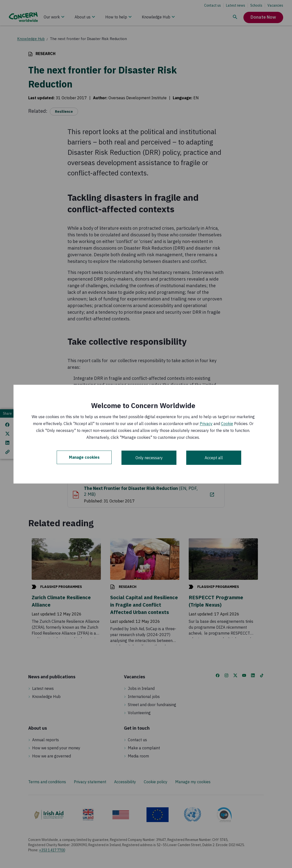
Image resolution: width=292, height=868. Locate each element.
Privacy (206, 424)
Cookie (227, 424)
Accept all (214, 458)
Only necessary (149, 458)
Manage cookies (84, 458)
